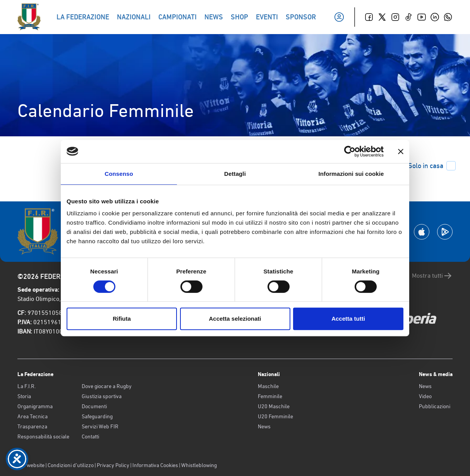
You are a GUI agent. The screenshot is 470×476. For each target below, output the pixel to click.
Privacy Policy (113, 465)
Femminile (270, 396)
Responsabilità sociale (43, 436)
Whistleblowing (199, 465)
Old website (31, 465)
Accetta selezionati (235, 319)
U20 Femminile (275, 416)
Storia (24, 396)
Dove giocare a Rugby (107, 386)
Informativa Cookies (155, 465)
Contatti (90, 436)
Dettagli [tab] (235, 174)
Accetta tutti (348, 319)
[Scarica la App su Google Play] (445, 232)
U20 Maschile (274, 406)
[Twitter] (382, 17)
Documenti (94, 406)
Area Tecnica (33, 416)
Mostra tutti (432, 276)
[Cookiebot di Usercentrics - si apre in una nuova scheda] (350, 151)
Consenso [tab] (119, 174)
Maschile (268, 386)
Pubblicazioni (435, 406)
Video (425, 396)
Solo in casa (432, 166)
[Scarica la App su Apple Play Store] (422, 232)
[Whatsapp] (448, 17)
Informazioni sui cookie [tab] (351, 174)
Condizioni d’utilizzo (71, 465)
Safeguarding (97, 416)
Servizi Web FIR (100, 426)
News (264, 426)
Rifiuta (122, 319)
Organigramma (35, 406)
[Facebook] (369, 17)
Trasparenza (32, 426)
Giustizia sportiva (102, 396)
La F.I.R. (27, 386)
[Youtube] (422, 17)
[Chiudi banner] (401, 151)
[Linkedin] (435, 17)
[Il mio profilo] (339, 17)
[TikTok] (408, 17)
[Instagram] (395, 17)
